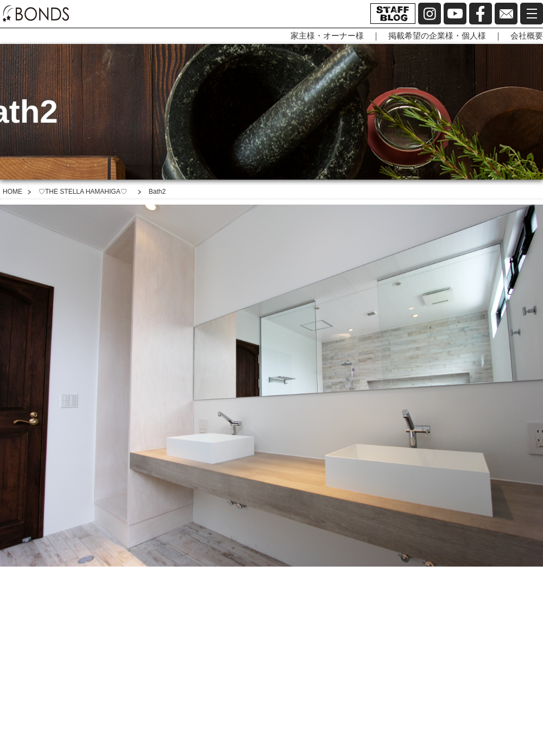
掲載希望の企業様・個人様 (437, 36)
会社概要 (527, 36)
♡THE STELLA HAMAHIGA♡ (83, 192)
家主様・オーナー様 (327, 36)
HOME (12, 192)
